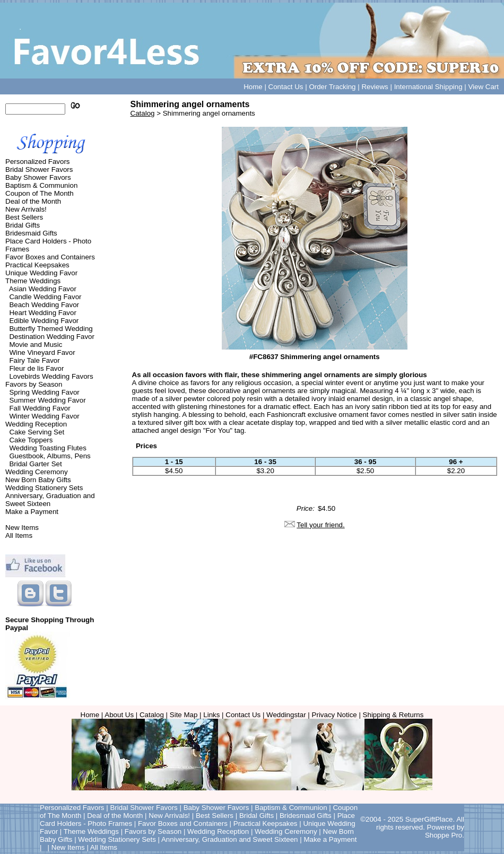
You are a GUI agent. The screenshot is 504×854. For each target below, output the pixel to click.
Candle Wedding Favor (45, 297)
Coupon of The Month (40, 193)
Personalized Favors (38, 162)
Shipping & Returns (393, 715)
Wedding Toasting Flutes (47, 448)
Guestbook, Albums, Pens (50, 456)
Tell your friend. (320, 525)
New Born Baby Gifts (38, 480)
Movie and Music (36, 345)
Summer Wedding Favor (47, 400)
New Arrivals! (26, 209)
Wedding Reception (36, 424)
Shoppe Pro (444, 835)
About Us (119, 715)
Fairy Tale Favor (34, 360)
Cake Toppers (31, 440)
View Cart (483, 87)
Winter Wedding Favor (44, 416)
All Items (19, 535)
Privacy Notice (334, 715)
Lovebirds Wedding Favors (51, 376)
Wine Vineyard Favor (42, 352)
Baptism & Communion (41, 185)
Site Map (184, 715)
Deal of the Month (33, 201)
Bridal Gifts (23, 225)
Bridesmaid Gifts (31, 233)
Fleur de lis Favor (36, 368)
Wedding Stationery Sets (44, 488)
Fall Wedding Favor (40, 408)
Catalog (143, 113)
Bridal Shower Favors (39, 169)
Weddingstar (286, 715)
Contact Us (286, 87)
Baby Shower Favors (38, 177)
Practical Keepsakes (37, 265)
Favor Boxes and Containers (50, 257)
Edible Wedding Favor (44, 321)
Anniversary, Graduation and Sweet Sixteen (50, 500)
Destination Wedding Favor (52, 337)
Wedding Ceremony (37, 472)
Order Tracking (332, 87)
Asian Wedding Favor (43, 289)
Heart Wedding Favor (42, 313)
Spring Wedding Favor (44, 392)
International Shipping (428, 87)
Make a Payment (32, 512)
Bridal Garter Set (35, 464)
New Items (22, 528)
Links (211, 715)
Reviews (375, 87)
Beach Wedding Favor (44, 305)
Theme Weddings (33, 281)
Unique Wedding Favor (41, 273)
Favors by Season (34, 384)
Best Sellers (24, 217)
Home (253, 87)
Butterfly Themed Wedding (51, 329)
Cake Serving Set (37, 432)
